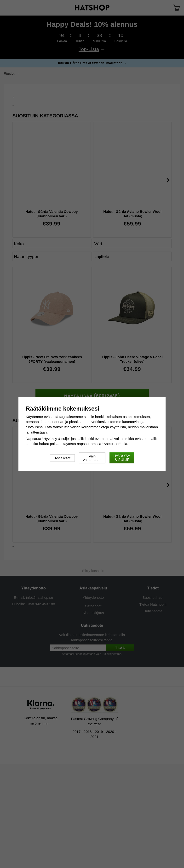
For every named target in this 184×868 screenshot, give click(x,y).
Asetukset (63, 458)
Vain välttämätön (92, 458)
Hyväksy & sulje (122, 458)
